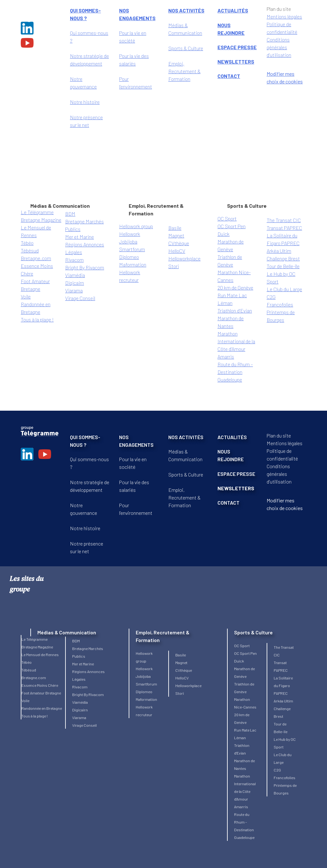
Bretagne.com (36, 258)
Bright (72, 267)
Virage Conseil (80, 298)
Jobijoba (128, 241)
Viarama (74, 290)
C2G (271, 297)
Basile (175, 228)
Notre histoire (85, 102)
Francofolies (280, 304)
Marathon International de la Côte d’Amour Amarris (245, 791)
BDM (70, 214)
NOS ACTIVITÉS (186, 437)
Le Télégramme (37, 212)
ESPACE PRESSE (237, 47)
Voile (26, 296)
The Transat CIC (284, 220)
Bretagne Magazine (41, 220)
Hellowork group (136, 226)
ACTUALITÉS (232, 437)
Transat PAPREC (284, 228)
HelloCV (177, 251)
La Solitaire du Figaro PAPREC (283, 686)
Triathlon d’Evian (235, 310)
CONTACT (229, 76)
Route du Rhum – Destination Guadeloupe (235, 372)
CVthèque (179, 243)
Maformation (133, 264)
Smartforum (132, 249)
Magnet (176, 235)
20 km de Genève (235, 287)
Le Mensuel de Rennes (40, 655)
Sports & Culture (186, 48)
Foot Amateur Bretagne (41, 693)
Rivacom (74, 260)
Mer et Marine (80, 237)
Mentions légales (285, 443)
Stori (174, 266)
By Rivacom (92, 267)
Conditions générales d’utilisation (279, 47)
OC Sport (227, 218)
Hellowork (130, 234)
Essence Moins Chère (40, 685)
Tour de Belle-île (283, 266)
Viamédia (75, 275)
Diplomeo (129, 257)
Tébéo (27, 243)
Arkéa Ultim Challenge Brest (283, 709)
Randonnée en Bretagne (42, 708)
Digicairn (75, 283)
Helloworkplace (184, 258)
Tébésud (30, 250)
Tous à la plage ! (37, 319)
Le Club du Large (284, 289)
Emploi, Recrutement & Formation (184, 71)
